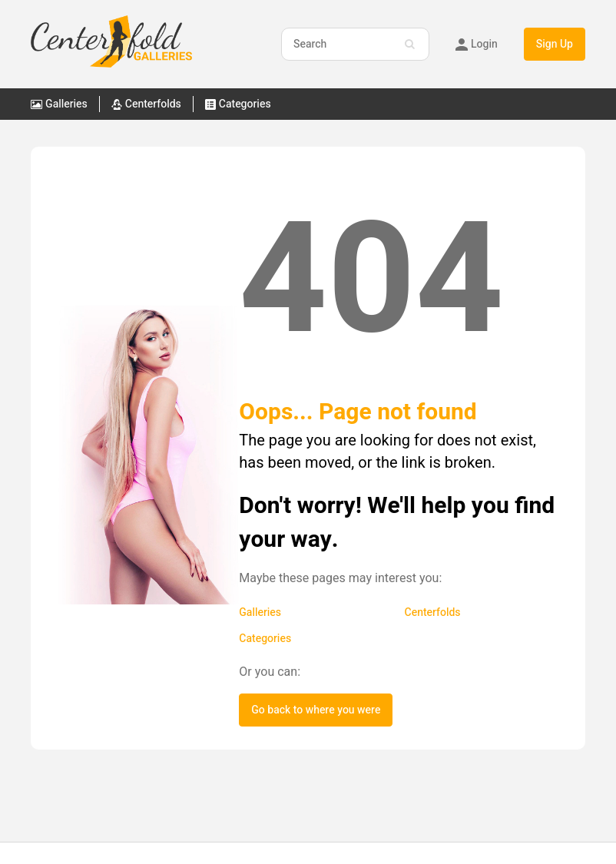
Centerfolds (433, 612)
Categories (265, 639)
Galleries (260, 612)
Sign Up (555, 44)
